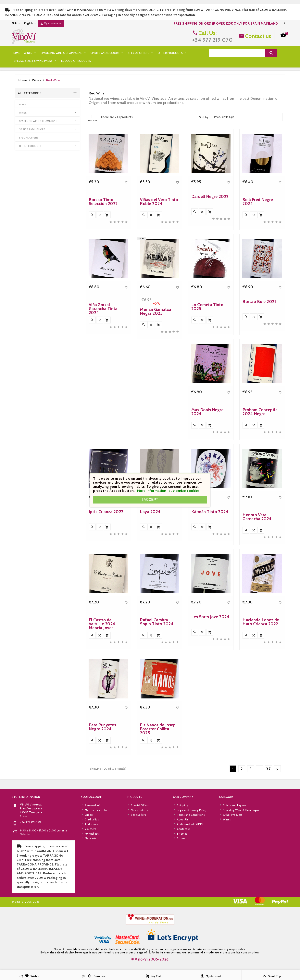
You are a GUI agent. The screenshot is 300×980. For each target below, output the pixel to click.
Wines (30, 53)
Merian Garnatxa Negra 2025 (156, 415)
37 (268, 769)
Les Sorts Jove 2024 (210, 716)
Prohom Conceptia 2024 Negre (260, 511)
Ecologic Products (76, 61)
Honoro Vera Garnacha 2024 (257, 616)
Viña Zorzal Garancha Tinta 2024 (103, 408)
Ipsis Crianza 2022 (106, 611)
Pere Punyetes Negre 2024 (102, 826)
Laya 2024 (150, 611)
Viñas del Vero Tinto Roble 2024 (159, 301)
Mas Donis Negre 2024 (207, 511)
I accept (150, 499)
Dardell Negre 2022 (210, 296)
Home (16, 53)
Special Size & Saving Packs (36, 61)
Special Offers (141, 53)
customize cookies (184, 491)
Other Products (172, 53)
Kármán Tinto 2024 (210, 611)
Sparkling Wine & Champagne (64, 53)
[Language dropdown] (30, 24)
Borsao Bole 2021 (259, 401)
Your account (92, 893)
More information (152, 491)
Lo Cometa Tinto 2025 (207, 406)
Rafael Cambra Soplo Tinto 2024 (157, 721)
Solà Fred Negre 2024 (258, 301)
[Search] (237, 53)
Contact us (258, 36)
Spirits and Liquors (107, 53)
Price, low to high (247, 117)
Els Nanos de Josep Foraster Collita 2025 (158, 828)
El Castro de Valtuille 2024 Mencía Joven (102, 723)
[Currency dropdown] (16, 24)
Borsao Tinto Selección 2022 (103, 301)
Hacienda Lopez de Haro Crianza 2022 (261, 721)
